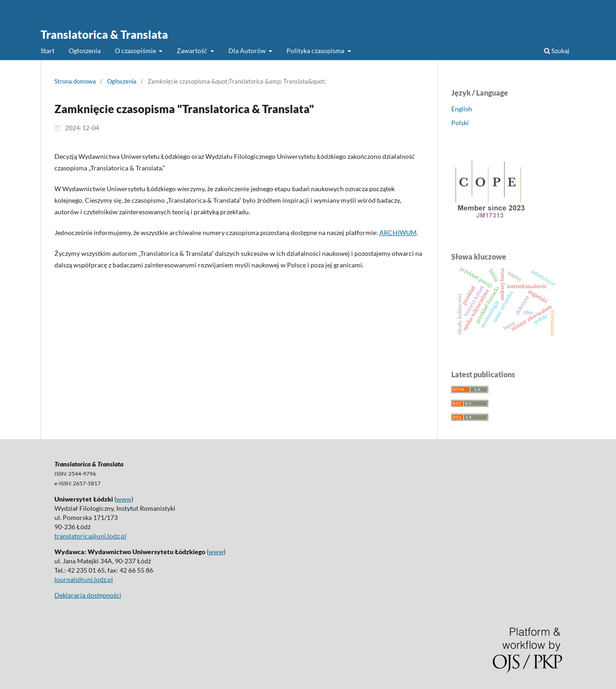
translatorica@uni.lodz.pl (90, 536)
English (462, 109)
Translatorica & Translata (104, 34)
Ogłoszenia (85, 51)
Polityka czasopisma (316, 51)
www (124, 499)
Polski (460, 123)
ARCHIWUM (398, 233)
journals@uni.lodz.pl (84, 579)
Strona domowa (75, 81)
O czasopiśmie (136, 51)
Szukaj (557, 51)
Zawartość (193, 51)
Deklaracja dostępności (88, 595)
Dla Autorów (248, 51)
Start (48, 51)
